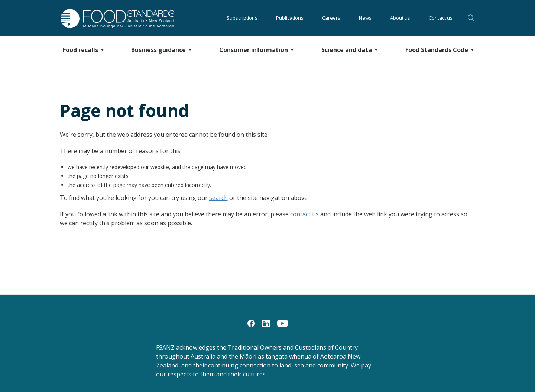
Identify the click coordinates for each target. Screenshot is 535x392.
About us (400, 18)
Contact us (441, 18)
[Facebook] (251, 323)
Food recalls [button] (80, 50)
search (218, 198)
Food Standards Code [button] (437, 50)
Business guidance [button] (158, 50)
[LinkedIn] (266, 323)
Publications (290, 18)
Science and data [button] (347, 50)
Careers (331, 18)
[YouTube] (283, 323)
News (365, 18)
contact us (304, 214)
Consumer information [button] (254, 50)
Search (471, 18)
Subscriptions (242, 18)
